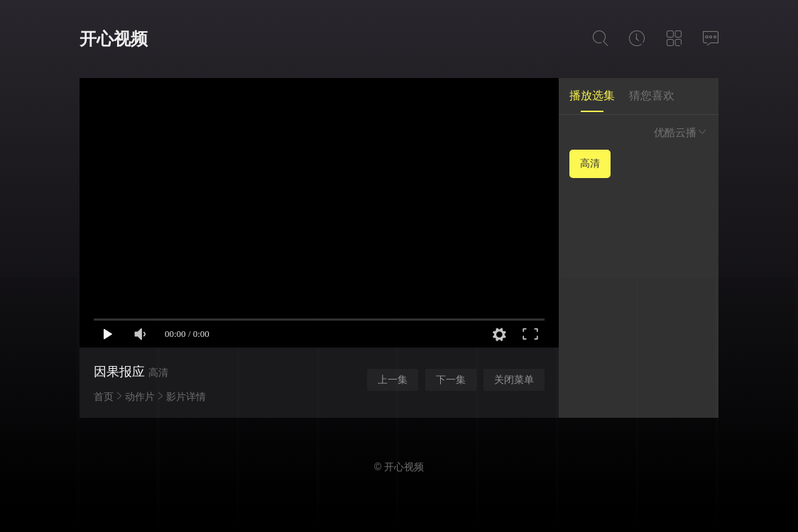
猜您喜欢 (652, 95)
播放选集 (592, 95)
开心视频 (114, 39)
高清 (590, 163)
